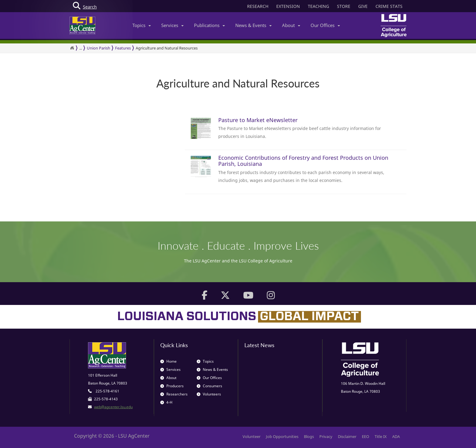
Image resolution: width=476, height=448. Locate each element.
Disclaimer (347, 436)
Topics (142, 25)
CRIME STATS (389, 6)
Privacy (326, 436)
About (291, 25)
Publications (209, 25)
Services (172, 25)
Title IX (381, 436)
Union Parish (99, 48)
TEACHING (318, 6)
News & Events (253, 25)
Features (123, 48)
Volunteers (209, 394)
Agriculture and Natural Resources (167, 48)
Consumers (209, 386)
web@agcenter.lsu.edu (113, 407)
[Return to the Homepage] (72, 48)
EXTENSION (288, 6)
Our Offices (325, 25)
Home (168, 361)
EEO (365, 436)
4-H (166, 402)
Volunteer (252, 436)
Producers (172, 386)
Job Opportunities (282, 436)
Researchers (174, 394)
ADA (396, 436)
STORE (344, 6)
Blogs (309, 436)
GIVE (363, 6)
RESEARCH (258, 6)
